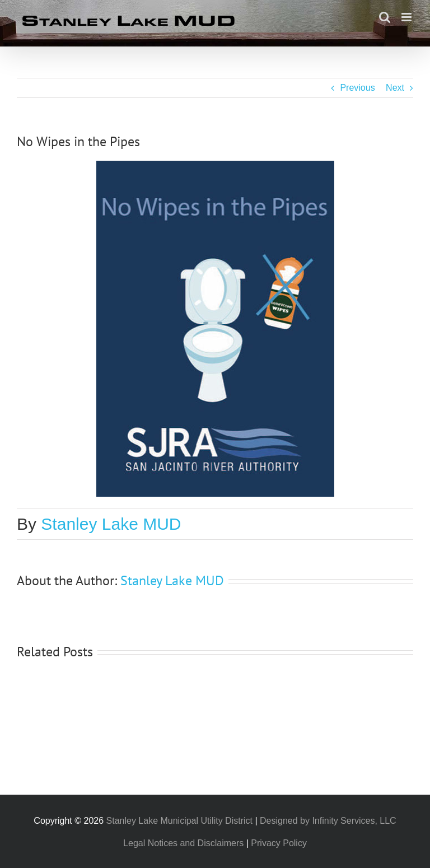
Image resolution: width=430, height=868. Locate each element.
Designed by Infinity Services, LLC (328, 821)
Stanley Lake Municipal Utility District (179, 821)
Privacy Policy (279, 843)
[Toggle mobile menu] (407, 17)
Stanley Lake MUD (111, 524)
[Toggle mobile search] (385, 17)
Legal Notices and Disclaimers (183, 843)
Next (395, 88)
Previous (357, 88)
